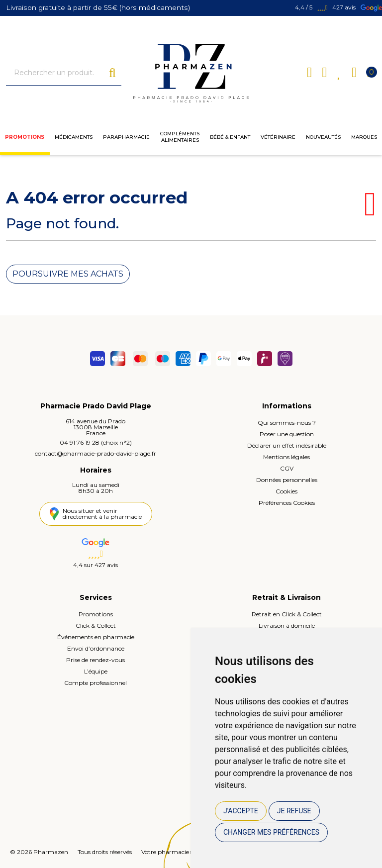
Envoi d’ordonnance (96, 648)
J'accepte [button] (241, 811)
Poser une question (287, 434)
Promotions (25, 139)
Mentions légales (286, 456)
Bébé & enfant (230, 139)
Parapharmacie (126, 139)
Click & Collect (96, 625)
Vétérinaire (278, 139)
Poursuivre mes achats (68, 274)
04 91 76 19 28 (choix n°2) (96, 442)
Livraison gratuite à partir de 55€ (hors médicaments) (97, 7)
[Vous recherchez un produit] (57, 73)
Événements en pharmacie (96, 636)
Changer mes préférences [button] (271, 832)
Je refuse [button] (294, 811)
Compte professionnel (95, 682)
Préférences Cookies (287, 502)
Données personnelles (287, 479)
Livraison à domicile (287, 625)
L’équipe (96, 671)
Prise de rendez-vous (95, 659)
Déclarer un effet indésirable (287, 445)
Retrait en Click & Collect (287, 614)
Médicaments (74, 139)
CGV (287, 468)
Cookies (286, 491)
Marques (364, 139)
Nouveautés (323, 139)
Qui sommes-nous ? (287, 422)
